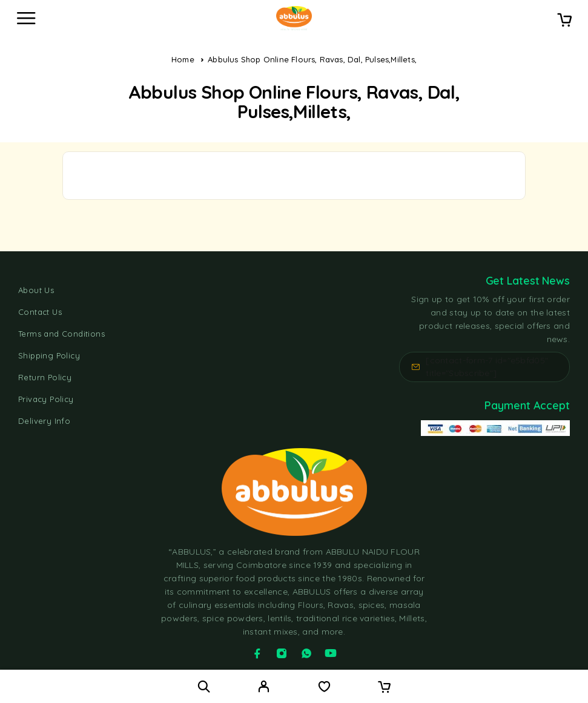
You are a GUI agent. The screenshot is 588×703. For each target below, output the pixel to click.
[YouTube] (331, 653)
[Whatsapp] (306, 653)
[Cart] (564, 21)
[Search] (204, 686)
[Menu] (26, 18)
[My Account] (264, 688)
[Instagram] (282, 653)
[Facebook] (257, 653)
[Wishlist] (324, 688)
